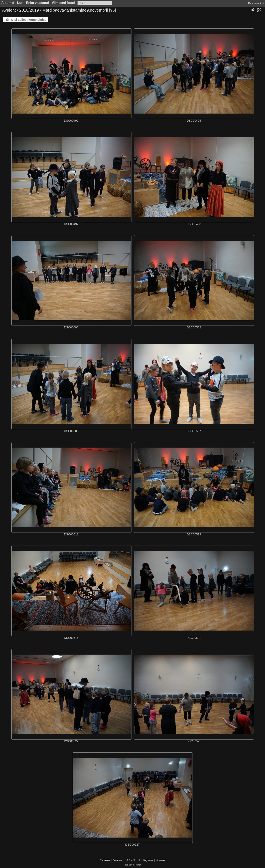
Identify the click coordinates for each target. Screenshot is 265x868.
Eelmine (117, 860)
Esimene (105, 860)
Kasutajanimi (256, 3)
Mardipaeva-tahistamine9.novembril (75, 10)
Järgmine (148, 860)
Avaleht (9, 10)
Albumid (8, 3)
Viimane (160, 860)
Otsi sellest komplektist (28, 20)
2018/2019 (29, 10)
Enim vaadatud (38, 3)
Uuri (20, 3)
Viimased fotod (63, 3)
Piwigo (138, 865)
